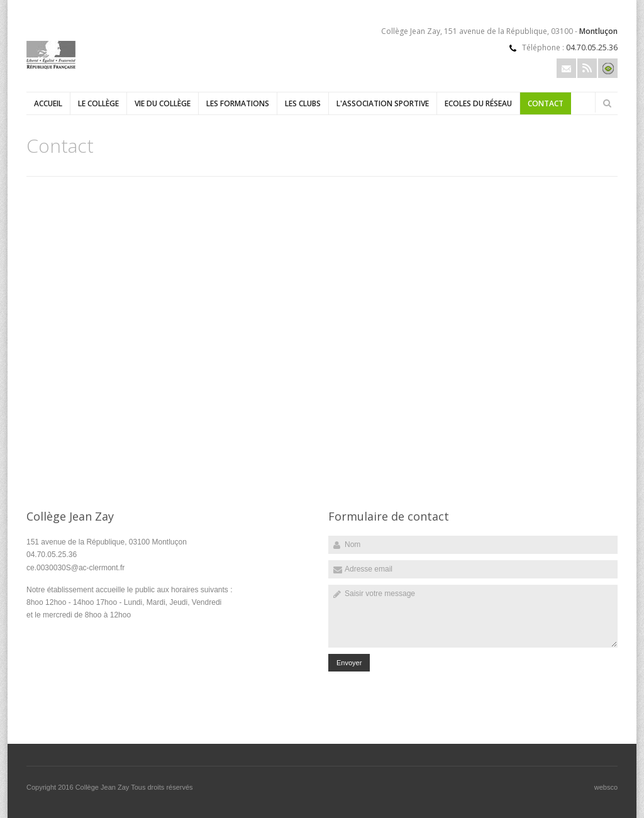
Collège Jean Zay (103, 787)
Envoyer (349, 663)
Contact (546, 103)
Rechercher (607, 103)
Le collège (98, 103)
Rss (587, 68)
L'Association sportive (383, 103)
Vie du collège (163, 103)
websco (606, 787)
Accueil (48, 103)
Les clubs (303, 103)
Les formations (238, 103)
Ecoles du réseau (478, 103)
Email (566, 68)
